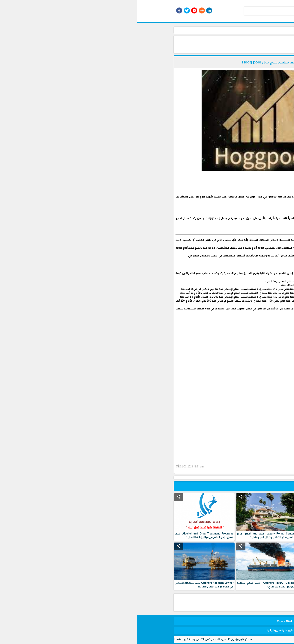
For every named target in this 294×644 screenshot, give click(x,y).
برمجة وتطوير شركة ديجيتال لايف (147, 630)
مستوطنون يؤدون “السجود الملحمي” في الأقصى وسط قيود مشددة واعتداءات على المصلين (55, 639)
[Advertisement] (151, 44)
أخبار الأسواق (197, 30)
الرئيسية (212, 30)
